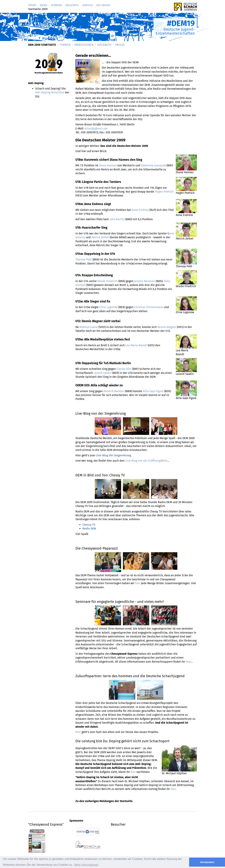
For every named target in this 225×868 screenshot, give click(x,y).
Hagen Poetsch (164, 192)
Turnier (65, 45)
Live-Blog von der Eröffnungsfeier (146, 461)
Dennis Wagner (167, 327)
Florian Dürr (124, 369)
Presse (120, 45)
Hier (78, 732)
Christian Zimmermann (149, 307)
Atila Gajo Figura (153, 391)
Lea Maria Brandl (136, 345)
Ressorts (72, 5)
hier (138, 583)
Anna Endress (140, 210)
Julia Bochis (117, 219)
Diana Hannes (108, 165)
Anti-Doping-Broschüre (50, 92)
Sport (32, 5)
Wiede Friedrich (107, 281)
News (44, 5)
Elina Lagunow (108, 307)
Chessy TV (89, 525)
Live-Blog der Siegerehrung (113, 455)
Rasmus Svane (89, 327)
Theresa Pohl (84, 259)
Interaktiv (104, 45)
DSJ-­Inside (103, 5)
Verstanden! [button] (207, 862)
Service (88, 5)
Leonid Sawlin (102, 373)
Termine (56, 5)
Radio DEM (89, 529)
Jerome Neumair (145, 281)
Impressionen (84, 45)
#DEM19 (181, 23)
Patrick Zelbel (100, 237)
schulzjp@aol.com (96, 128)
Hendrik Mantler (114, 391)
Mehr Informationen (86, 865)
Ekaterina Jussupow (153, 165)
